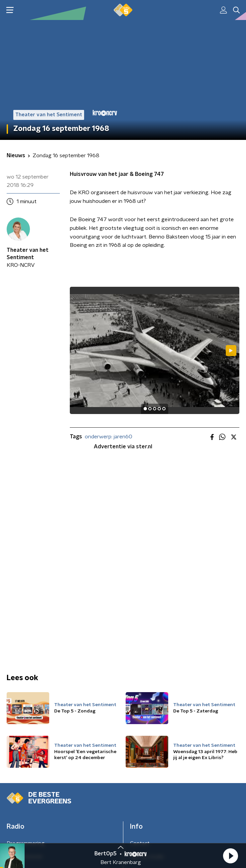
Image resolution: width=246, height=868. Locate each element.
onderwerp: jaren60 (109, 437)
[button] (230, 856)
